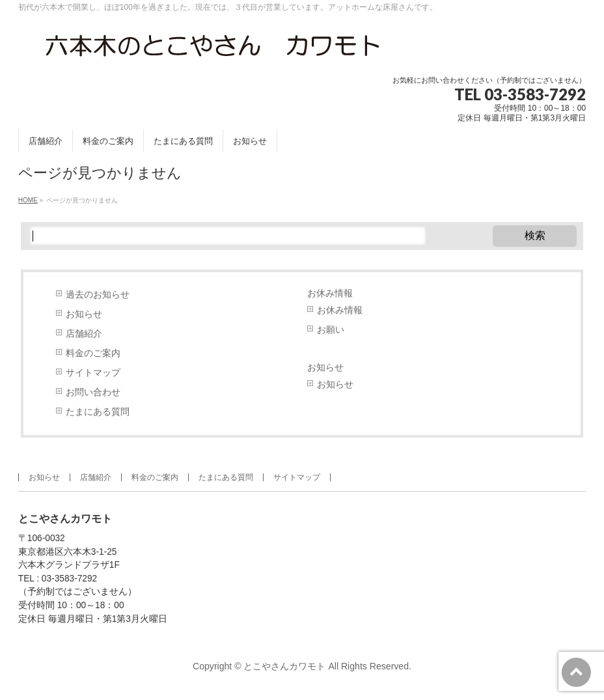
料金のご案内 (93, 353)
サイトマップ (93, 373)
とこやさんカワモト (284, 666)
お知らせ (84, 314)
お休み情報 (330, 293)
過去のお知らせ (98, 295)
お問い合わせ (93, 392)
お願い (331, 330)
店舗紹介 (84, 334)
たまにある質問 (98, 412)
